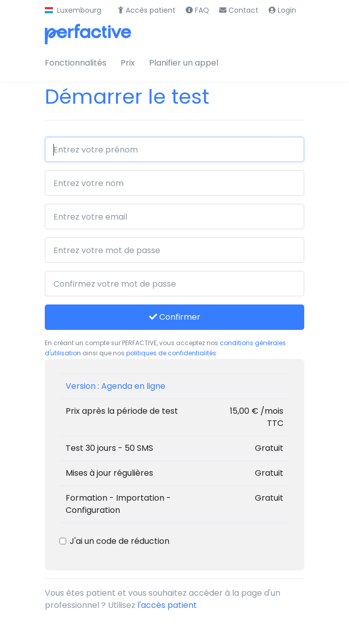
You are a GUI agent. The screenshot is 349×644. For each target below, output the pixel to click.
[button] (73, 10)
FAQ (197, 10)
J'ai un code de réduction (120, 541)
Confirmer (175, 317)
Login (282, 10)
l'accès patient (167, 605)
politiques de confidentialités (171, 353)
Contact (239, 10)
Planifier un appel (184, 63)
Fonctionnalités (76, 63)
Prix (128, 63)
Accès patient (147, 10)
